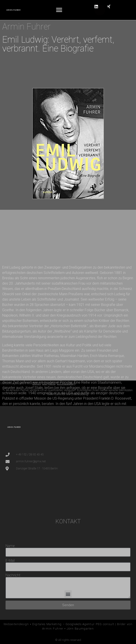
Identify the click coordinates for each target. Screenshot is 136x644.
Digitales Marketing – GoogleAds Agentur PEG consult (73, 624)
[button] (59, 10)
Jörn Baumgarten (80, 629)
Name (10, 577)
